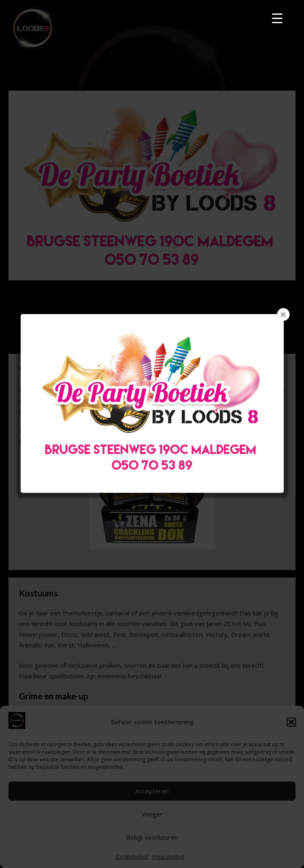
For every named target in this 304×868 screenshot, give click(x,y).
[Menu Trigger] (277, 18)
